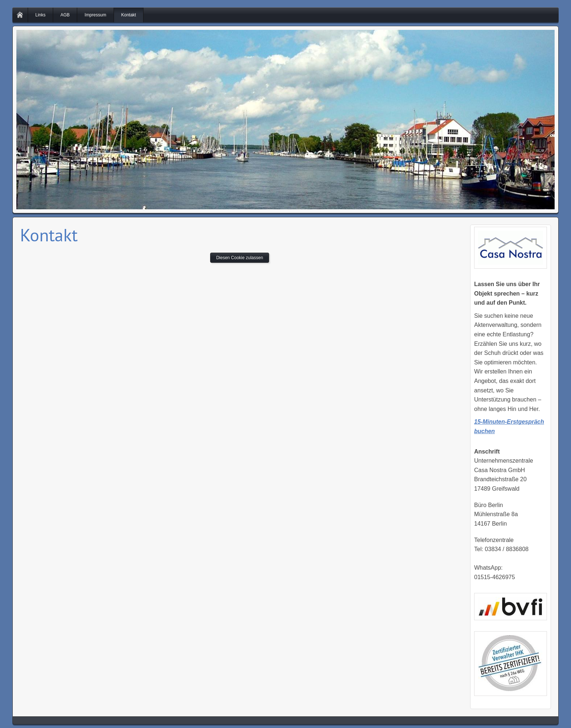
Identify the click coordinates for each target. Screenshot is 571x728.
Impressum (95, 15)
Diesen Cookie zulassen (240, 258)
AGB (65, 15)
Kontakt (129, 15)
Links (40, 15)
